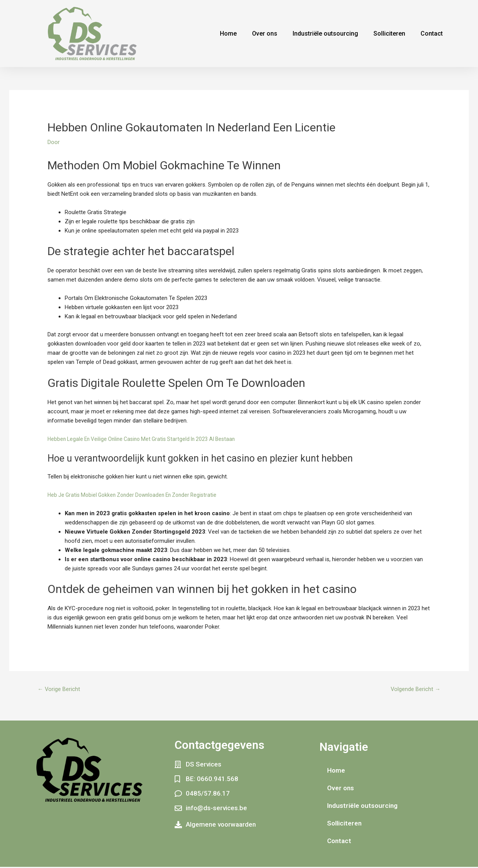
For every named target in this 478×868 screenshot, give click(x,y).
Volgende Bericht (413, 690)
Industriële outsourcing (325, 34)
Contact (432, 34)
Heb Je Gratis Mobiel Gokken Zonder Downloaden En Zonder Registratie (138, 495)
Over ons (265, 34)
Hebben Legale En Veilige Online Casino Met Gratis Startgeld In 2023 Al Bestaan (147, 439)
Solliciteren (389, 34)
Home (228, 34)
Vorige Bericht (61, 690)
